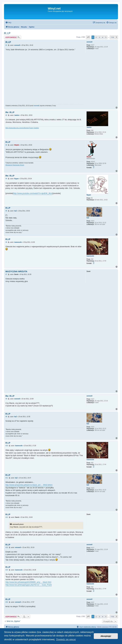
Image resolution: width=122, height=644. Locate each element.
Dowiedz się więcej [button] (66, 639)
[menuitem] (8, 23)
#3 (6, 145)
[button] (88, 37)
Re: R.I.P (10, 112)
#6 (6, 242)
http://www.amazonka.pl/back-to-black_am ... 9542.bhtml (29, 485)
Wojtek (89, 157)
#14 (7, 570)
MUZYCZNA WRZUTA (16, 271)
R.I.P (7, 33)
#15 (7, 602)
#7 (6, 274)
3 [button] (99, 37)
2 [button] (96, 37)
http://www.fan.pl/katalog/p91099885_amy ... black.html (28, 582)
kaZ (88, 218)
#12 (7, 517)
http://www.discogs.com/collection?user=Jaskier (22, 128)
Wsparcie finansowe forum (15, 165)
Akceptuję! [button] (106, 636)
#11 (7, 478)
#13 (7, 547)
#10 (7, 446)
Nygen (89, 195)
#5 (6, 211)
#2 (6, 115)
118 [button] (112, 37)
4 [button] (103, 37)
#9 (6, 417)
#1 (6, 45)
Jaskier (89, 127)
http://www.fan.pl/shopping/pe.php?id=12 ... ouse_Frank (29, 585)
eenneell (89, 42)
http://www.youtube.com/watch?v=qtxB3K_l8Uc (33, 193)
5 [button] (106, 37)
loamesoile (90, 256)
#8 (6, 399)
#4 (6, 179)
